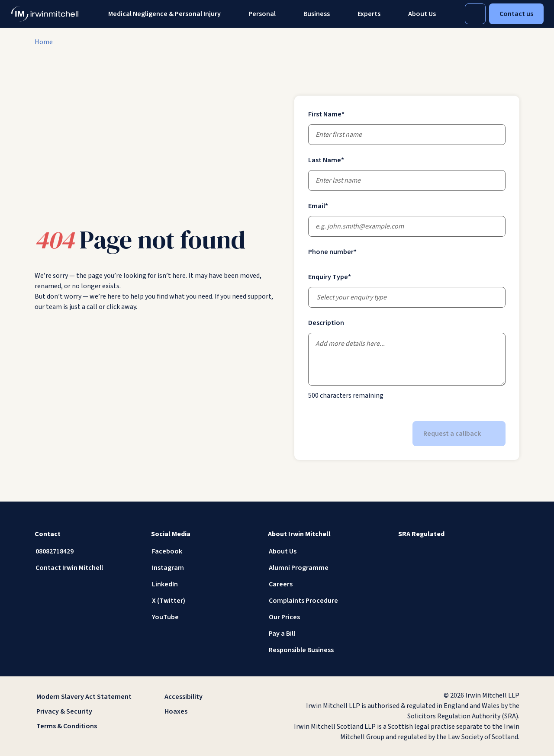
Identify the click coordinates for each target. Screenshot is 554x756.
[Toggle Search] (475, 14)
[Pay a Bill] (319, 634)
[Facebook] (202, 551)
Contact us (516, 14)
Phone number (332, 252)
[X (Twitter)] (202, 601)
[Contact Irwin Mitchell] (86, 568)
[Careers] (319, 584)
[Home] (44, 42)
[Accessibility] (213, 697)
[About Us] (319, 551)
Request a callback (459, 434)
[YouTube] (202, 617)
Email (318, 206)
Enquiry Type (330, 277)
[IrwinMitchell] (45, 14)
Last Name (326, 160)
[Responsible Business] (319, 650)
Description (326, 323)
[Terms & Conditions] (85, 726)
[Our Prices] (319, 617)
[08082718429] (86, 551)
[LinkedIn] (202, 584)
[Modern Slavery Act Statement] (85, 697)
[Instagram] (202, 568)
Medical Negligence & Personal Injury (164, 14)
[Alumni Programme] (319, 568)
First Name (326, 114)
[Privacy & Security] (85, 711)
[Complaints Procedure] (319, 601)
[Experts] (369, 14)
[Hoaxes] (213, 711)
